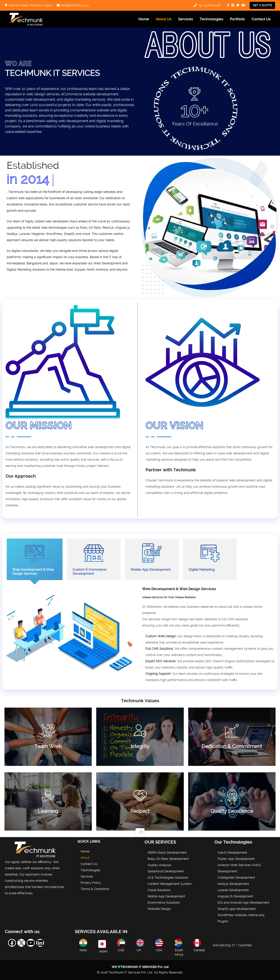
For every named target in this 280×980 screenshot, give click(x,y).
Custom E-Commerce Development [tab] (94, 559)
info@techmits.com (75, 5)
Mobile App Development (166, 896)
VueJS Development (232, 853)
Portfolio (237, 19)
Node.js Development (233, 884)
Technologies (211, 19)
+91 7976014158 (209, 5)
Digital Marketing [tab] (210, 557)
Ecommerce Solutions (164, 903)
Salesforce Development (166, 871)
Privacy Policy (91, 883)
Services (186, 19)
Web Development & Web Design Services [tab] (35, 559)
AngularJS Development (235, 896)
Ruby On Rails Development (168, 859)
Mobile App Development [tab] (152, 557)
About (85, 858)
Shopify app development (237, 909)
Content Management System (170, 884)
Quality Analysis (159, 865)
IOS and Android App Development (243, 903)
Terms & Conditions (95, 889)
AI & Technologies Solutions (168, 878)
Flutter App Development (236, 859)
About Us (164, 19)
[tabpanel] (140, 637)
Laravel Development (233, 890)
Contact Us (261, 19)
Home (144, 19)
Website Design (159, 909)
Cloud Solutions (159, 890)
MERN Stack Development (167, 853)
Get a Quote (262, 5)
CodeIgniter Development (236, 878)
